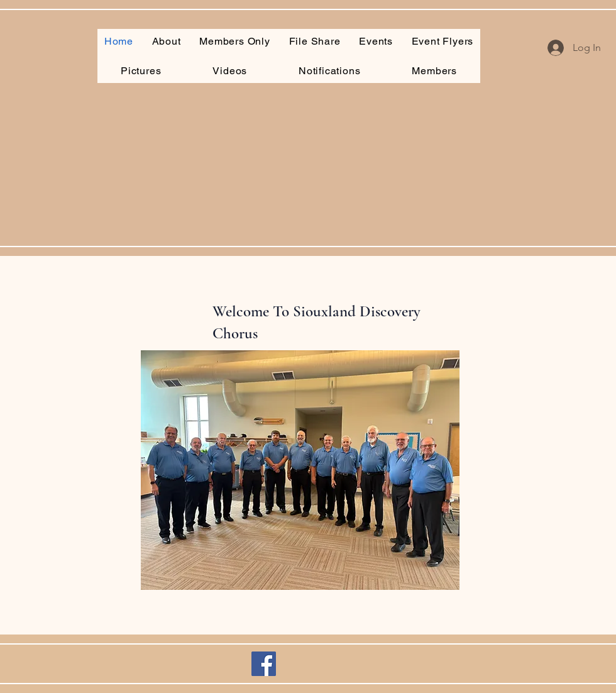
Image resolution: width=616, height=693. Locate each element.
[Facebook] (264, 664)
